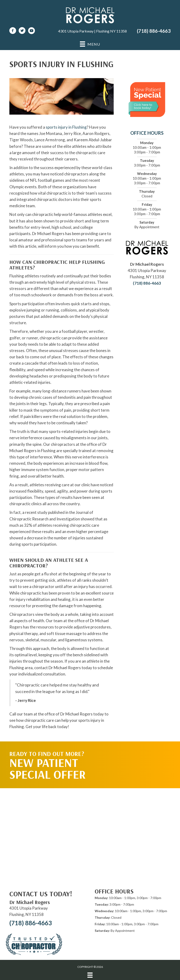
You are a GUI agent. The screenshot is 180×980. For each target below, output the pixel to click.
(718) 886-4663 (154, 31)
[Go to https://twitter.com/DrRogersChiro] (22, 31)
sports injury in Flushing (66, 127)
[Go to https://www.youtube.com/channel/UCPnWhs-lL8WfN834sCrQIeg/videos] (31, 31)
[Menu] (90, 975)
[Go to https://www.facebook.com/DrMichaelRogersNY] (13, 31)
